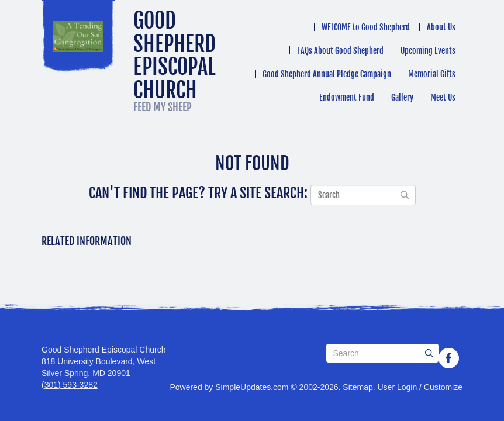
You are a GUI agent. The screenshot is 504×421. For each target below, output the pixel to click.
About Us (441, 27)
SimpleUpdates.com (252, 387)
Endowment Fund (347, 97)
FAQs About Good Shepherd (340, 51)
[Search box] (382, 353)
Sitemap (358, 387)
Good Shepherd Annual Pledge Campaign (327, 74)
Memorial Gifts (432, 74)
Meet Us (443, 97)
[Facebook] (448, 358)
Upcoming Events (428, 51)
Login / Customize (430, 387)
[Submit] (429, 353)
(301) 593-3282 (70, 385)
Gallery (402, 97)
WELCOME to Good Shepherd (366, 27)
